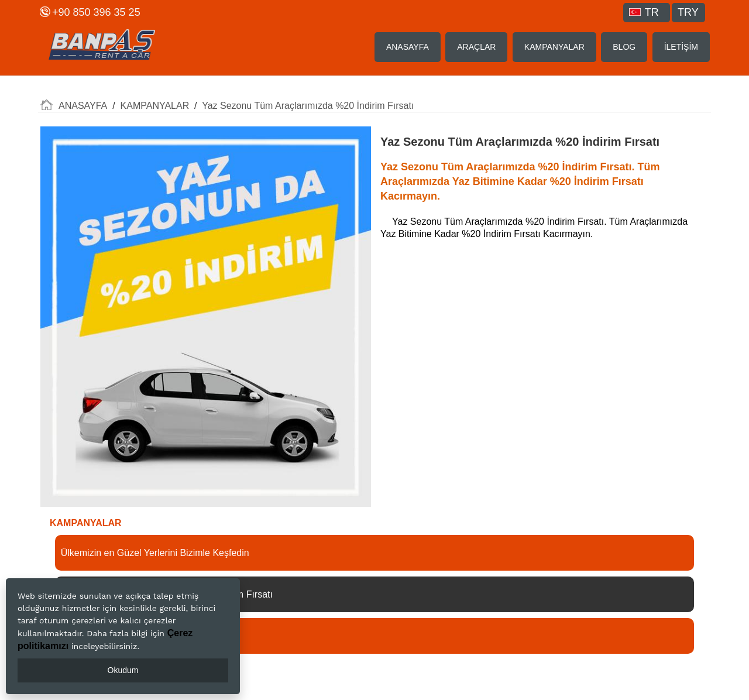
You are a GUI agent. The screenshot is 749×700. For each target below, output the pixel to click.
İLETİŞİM (681, 47)
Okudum (123, 670)
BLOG (624, 47)
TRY (688, 12)
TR (644, 12)
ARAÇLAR (476, 47)
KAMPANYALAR (554, 47)
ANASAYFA (408, 47)
